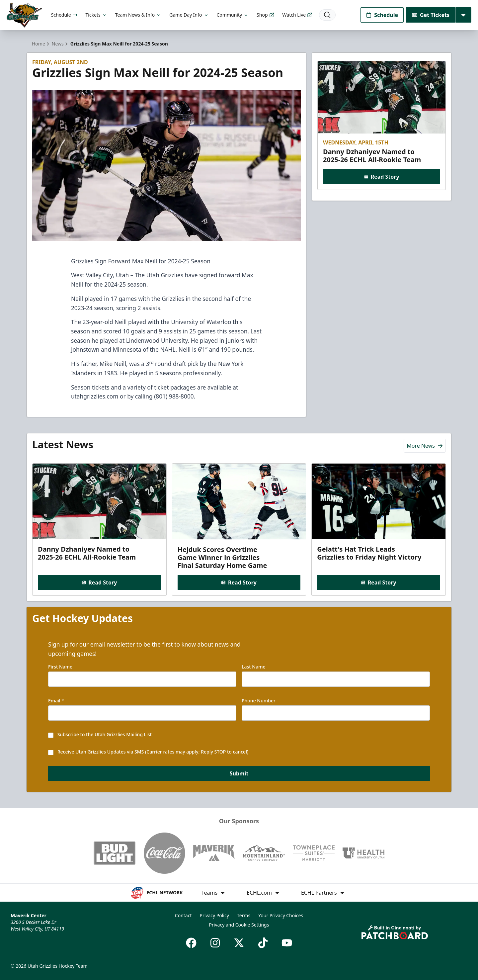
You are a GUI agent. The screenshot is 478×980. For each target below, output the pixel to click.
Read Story (381, 177)
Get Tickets (431, 15)
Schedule (64, 15)
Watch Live (298, 15)
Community (233, 15)
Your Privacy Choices (281, 915)
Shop (265, 15)
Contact (183, 915)
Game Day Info (189, 15)
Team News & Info (138, 15)
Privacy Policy (214, 915)
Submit (239, 773)
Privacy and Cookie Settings (239, 925)
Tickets (96, 15)
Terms (244, 915)
